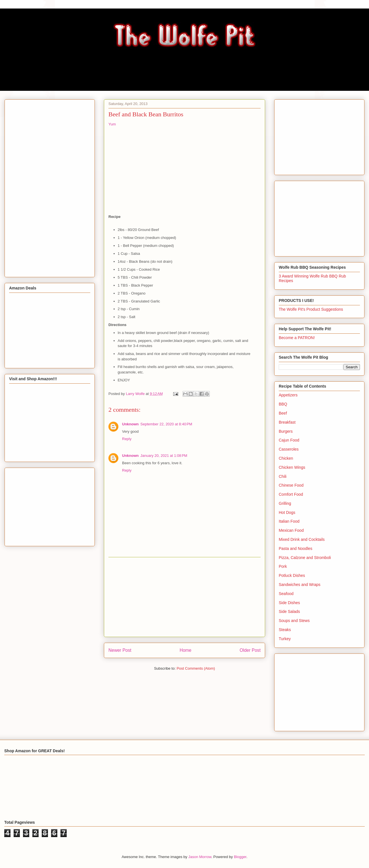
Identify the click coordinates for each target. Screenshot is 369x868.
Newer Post (120, 650)
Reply (127, 439)
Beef (283, 413)
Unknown (130, 424)
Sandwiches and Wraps (300, 585)
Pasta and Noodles (295, 548)
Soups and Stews (294, 621)
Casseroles (289, 449)
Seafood (286, 594)
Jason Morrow (200, 857)
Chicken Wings (292, 467)
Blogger (240, 857)
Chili (283, 476)
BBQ (283, 404)
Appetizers (288, 395)
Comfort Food (291, 494)
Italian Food (289, 521)
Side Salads (289, 611)
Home (186, 650)
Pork (283, 566)
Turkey (285, 639)
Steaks (285, 630)
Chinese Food (291, 485)
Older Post (250, 650)
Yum (112, 124)
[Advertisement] (184, 597)
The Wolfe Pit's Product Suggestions (311, 309)
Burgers (286, 431)
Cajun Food (289, 440)
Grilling (285, 503)
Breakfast (287, 422)
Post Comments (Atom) (196, 668)
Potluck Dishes (292, 575)
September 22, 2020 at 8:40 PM (166, 424)
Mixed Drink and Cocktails (302, 539)
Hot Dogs (287, 512)
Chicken (286, 458)
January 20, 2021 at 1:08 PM (164, 456)
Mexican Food (291, 530)
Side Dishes (289, 603)
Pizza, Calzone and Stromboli (305, 558)
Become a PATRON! (297, 338)
